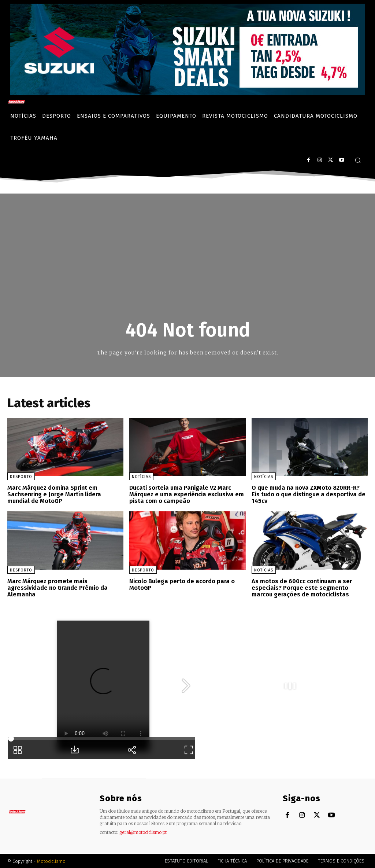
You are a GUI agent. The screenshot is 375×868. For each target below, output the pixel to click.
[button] (358, 160)
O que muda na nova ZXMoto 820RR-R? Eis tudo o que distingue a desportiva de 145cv (309, 494)
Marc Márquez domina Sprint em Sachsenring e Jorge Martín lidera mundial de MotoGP (54, 494)
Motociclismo (51, 860)
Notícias (141, 477)
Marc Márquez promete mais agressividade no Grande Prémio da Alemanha (57, 587)
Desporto (21, 477)
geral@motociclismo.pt (143, 832)
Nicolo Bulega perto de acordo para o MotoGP (181, 584)
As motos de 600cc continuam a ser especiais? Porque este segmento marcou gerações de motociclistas (301, 587)
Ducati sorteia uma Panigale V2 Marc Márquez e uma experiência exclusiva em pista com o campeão (186, 494)
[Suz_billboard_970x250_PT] (187, 93)
